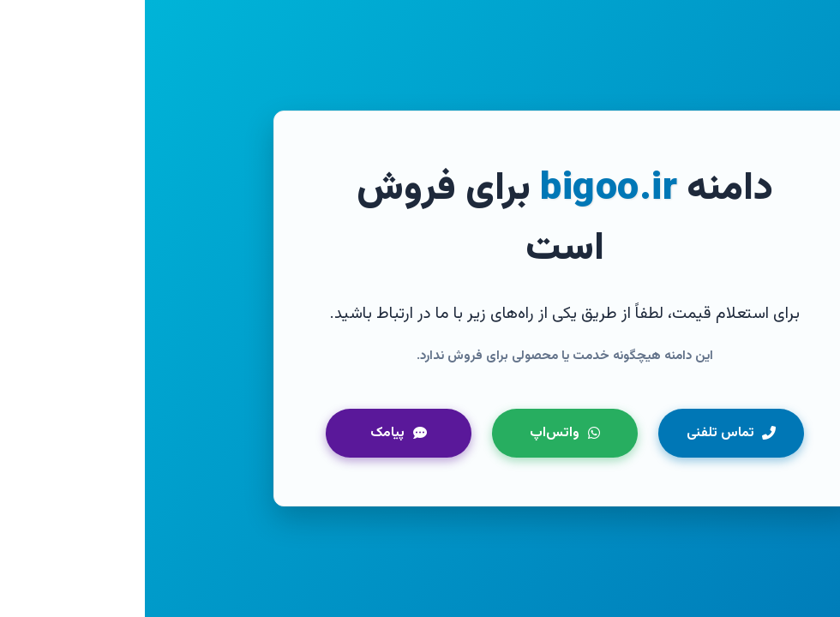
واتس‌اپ (420, 433)
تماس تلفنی (587, 433)
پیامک (254, 433)
